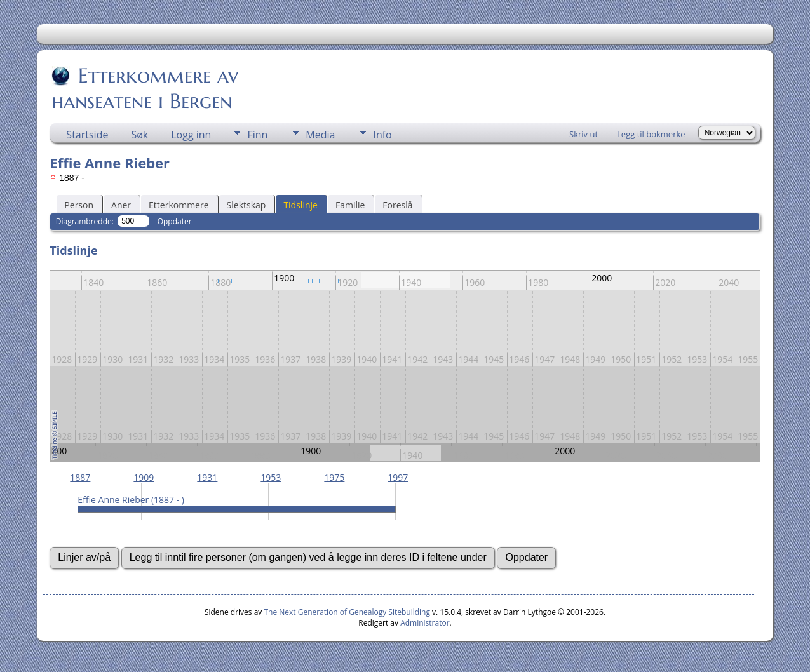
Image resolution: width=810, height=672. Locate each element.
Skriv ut (584, 134)
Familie (350, 205)
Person (79, 205)
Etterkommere (179, 205)
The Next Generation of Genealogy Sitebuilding (347, 612)
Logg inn (191, 135)
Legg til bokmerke (651, 134)
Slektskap (246, 205)
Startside (87, 135)
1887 (80, 477)
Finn (257, 135)
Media (320, 135)
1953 (271, 477)
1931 (207, 477)
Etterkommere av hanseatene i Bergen (145, 88)
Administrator (425, 623)
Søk (139, 135)
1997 (398, 477)
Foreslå (397, 205)
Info (382, 135)
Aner (121, 205)
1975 (334, 477)
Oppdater (175, 221)
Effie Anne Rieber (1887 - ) (131, 500)
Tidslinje (300, 205)
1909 (144, 477)
